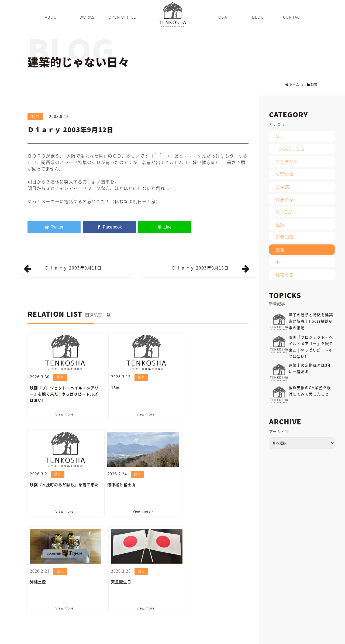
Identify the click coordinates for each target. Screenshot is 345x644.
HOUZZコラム (290, 149)
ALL (279, 137)
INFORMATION (241, 637)
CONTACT (268, 637)
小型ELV (284, 212)
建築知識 (285, 237)
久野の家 (285, 174)
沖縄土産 (113, 483)
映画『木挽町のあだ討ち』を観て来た (212, 390)
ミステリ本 (287, 162)
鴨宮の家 (285, 275)
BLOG (218, 637)
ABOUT (139, 637)
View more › (63, 413)
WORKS (158, 637)
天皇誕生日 (190, 483)
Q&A (203, 637)
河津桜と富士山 (44, 483)
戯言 (35, 116)
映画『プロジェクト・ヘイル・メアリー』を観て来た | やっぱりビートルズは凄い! (62, 393)
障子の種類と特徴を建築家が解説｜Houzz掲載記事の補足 (311, 321)
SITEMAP (290, 637)
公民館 (282, 187)
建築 (280, 224)
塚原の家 (285, 199)
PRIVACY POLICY (318, 637)
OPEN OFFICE (182, 637)
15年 (109, 387)
